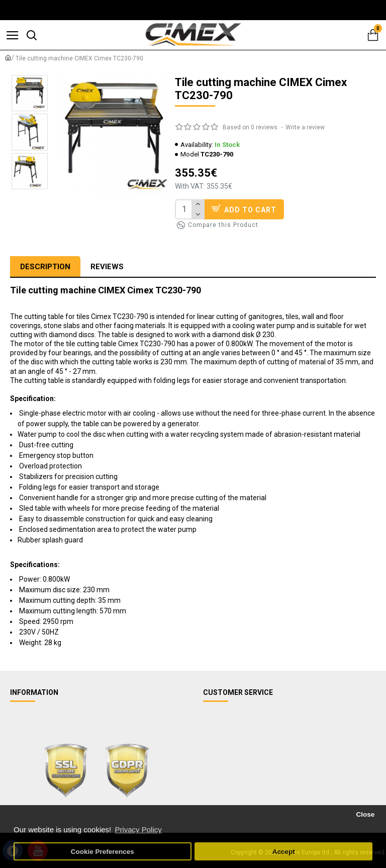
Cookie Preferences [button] (103, 852)
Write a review (305, 127)
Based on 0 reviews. (251, 127)
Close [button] (365, 814)
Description (45, 267)
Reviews (107, 267)
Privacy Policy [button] (138, 830)
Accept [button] (284, 852)
